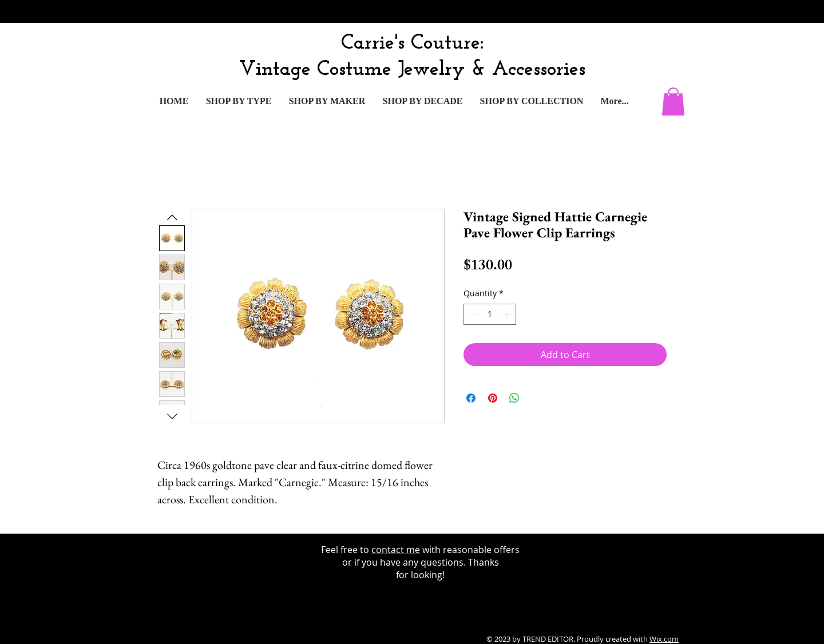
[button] (673, 102)
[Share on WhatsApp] (514, 398)
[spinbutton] (490, 314)
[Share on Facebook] (471, 398)
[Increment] (507, 314)
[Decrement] (472, 314)
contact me (396, 550)
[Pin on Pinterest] (493, 398)
